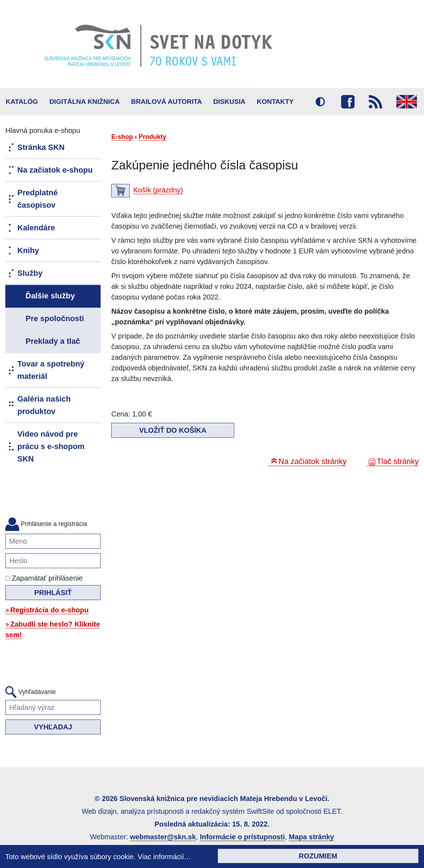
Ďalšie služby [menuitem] (50, 296)
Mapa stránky (311, 837)
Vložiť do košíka (173, 430)
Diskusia (229, 102)
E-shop (122, 137)
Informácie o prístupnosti (242, 837)
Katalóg (22, 102)
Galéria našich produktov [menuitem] (44, 405)
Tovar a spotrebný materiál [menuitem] (51, 370)
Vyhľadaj (53, 727)
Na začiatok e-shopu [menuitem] (55, 170)
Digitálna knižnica (84, 102)
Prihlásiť (53, 593)
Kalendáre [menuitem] (36, 228)
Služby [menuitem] (30, 273)
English (407, 102)
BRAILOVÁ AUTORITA (166, 102)
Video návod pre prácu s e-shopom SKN (51, 446)
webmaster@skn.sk (163, 837)
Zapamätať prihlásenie (44, 578)
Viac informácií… (165, 857)
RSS (375, 102)
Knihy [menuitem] (28, 250)
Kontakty (275, 102)
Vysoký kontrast (320, 102)
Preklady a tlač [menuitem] (53, 341)
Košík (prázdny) (158, 190)
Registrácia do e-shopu (49, 610)
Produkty (152, 137)
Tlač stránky (398, 461)
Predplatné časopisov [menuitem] (38, 199)
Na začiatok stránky (312, 461)
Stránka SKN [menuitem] (41, 147)
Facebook (348, 102)
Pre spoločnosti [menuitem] (55, 318)
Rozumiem (318, 856)
